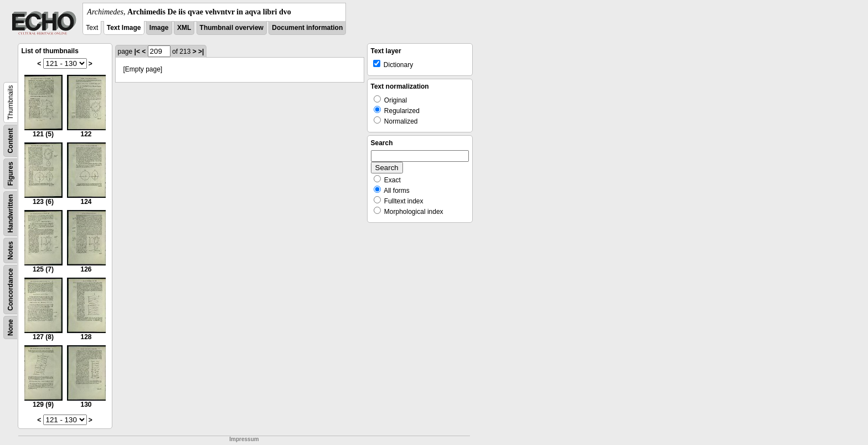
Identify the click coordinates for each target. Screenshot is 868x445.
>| (201, 52)
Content (11, 140)
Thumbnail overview (232, 28)
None (11, 328)
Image (159, 28)
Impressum (244, 439)
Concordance (11, 290)
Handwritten (11, 214)
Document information (307, 28)
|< (137, 52)
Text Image (124, 28)
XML (184, 28)
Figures (11, 174)
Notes (11, 250)
